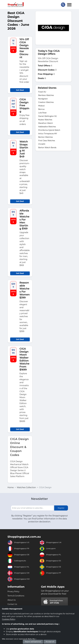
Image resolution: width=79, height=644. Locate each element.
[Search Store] (63, 5)
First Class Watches (47, 141)
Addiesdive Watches (47, 127)
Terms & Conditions (16, 596)
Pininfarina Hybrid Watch (49, 130)
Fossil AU (42, 92)
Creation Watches (46, 102)
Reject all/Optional (33, 642)
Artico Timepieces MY (48, 134)
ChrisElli (42, 144)
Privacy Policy (13, 592)
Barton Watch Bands (47, 148)
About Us (12, 600)
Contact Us (12, 604)
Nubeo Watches (45, 120)
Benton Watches (46, 137)
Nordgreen (43, 99)
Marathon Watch (46, 123)
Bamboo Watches (46, 95)
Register (61, 508)
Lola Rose (42, 113)
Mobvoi (41, 106)
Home (11, 487)
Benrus (41, 109)
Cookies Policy (9, 619)
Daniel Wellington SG (48, 116)
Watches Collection (26, 487)
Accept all (50, 642)
